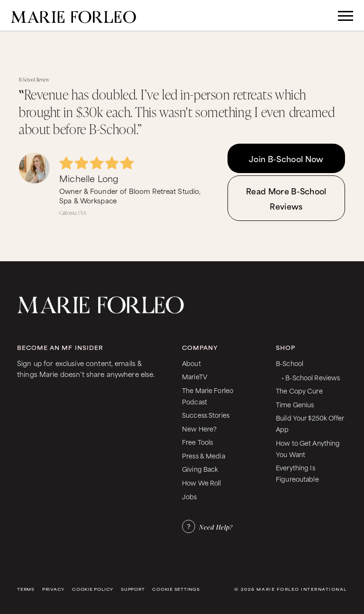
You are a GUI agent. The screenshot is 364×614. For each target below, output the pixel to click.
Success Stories (206, 415)
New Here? (199, 428)
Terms (26, 589)
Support (133, 589)
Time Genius (295, 404)
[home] (73, 15)
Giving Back (200, 469)
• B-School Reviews (311, 377)
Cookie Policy (93, 589)
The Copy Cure (299, 390)
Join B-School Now (286, 158)
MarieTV (195, 376)
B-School (290, 363)
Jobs (190, 496)
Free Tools (197, 442)
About (191, 363)
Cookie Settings (176, 589)
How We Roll (202, 482)
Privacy (53, 589)
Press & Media (204, 455)
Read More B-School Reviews (286, 198)
